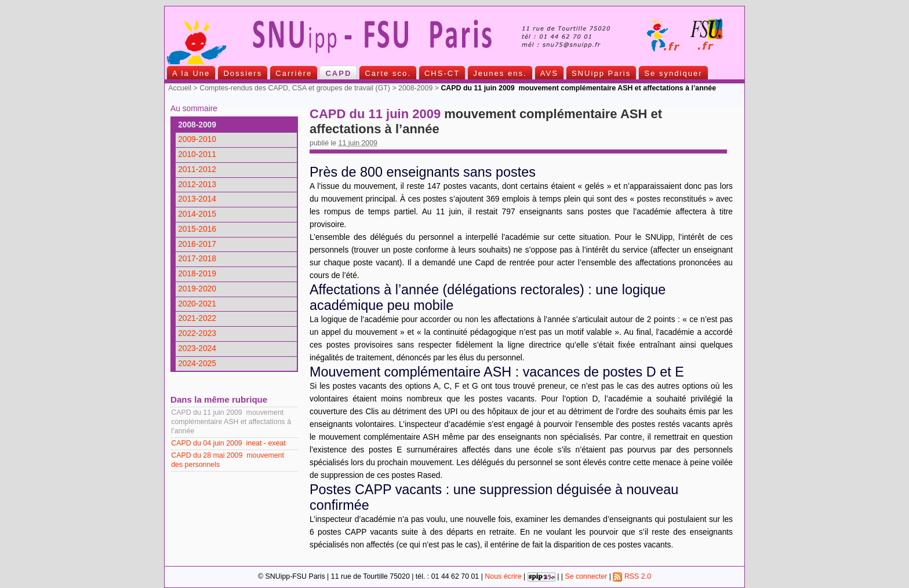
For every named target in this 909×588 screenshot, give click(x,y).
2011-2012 (197, 169)
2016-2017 (197, 244)
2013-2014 (197, 199)
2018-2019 (197, 274)
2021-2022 (197, 318)
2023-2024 (197, 348)
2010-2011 (197, 154)
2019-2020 (197, 289)
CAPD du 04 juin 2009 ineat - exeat (228, 443)
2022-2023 (197, 333)
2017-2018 (197, 259)
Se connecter (586, 576)
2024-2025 (197, 364)
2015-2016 (197, 229)
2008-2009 (415, 88)
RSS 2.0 (632, 576)
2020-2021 (197, 304)
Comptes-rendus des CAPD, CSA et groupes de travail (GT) (295, 88)
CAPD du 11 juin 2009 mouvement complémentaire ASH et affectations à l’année (231, 422)
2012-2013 (197, 185)
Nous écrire (503, 576)
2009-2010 (197, 139)
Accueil (180, 88)
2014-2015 (197, 214)
